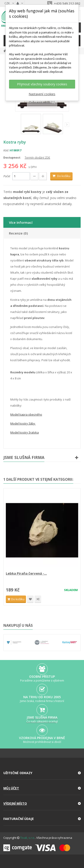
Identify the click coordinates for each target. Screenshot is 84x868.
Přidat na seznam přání (30, 599)
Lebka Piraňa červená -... (26, 573)
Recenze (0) (18, 233)
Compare (38, 599)
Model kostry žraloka (25, 432)
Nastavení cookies (42, 94)
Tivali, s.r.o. (28, 838)
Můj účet (11, 788)
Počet (7, 176)
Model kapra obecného (26, 414)
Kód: (6, 150)
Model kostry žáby (23, 423)
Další (67, 125)
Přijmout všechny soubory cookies (42, 84)
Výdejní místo (15, 803)
